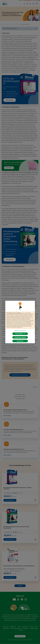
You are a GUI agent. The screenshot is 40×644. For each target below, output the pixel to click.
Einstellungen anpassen (20, 337)
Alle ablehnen (20, 341)
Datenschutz (17, 331)
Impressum (23, 331)
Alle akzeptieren (20, 334)
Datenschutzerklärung (19, 322)
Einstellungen (9, 325)
